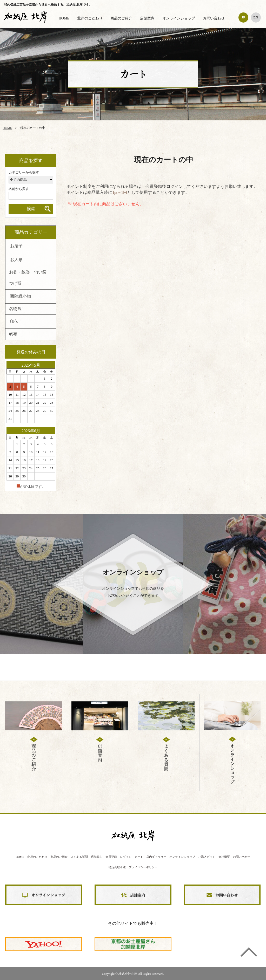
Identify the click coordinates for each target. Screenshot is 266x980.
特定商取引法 (117, 867)
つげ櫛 (15, 284)
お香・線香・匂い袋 (28, 272)
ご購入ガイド (207, 857)
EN (256, 17)
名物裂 (15, 309)
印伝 (14, 322)
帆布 (13, 334)
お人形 (16, 260)
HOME (64, 18)
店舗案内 (147, 18)
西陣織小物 (21, 297)
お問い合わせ (214, 18)
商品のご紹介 (121, 18)
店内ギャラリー (156, 857)
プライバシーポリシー (143, 867)
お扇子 (16, 246)
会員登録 (111, 857)
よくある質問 (79, 857)
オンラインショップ (179, 18)
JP (243, 17)
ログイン (126, 857)
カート (139, 857)
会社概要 (224, 857)
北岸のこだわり (90, 18)
